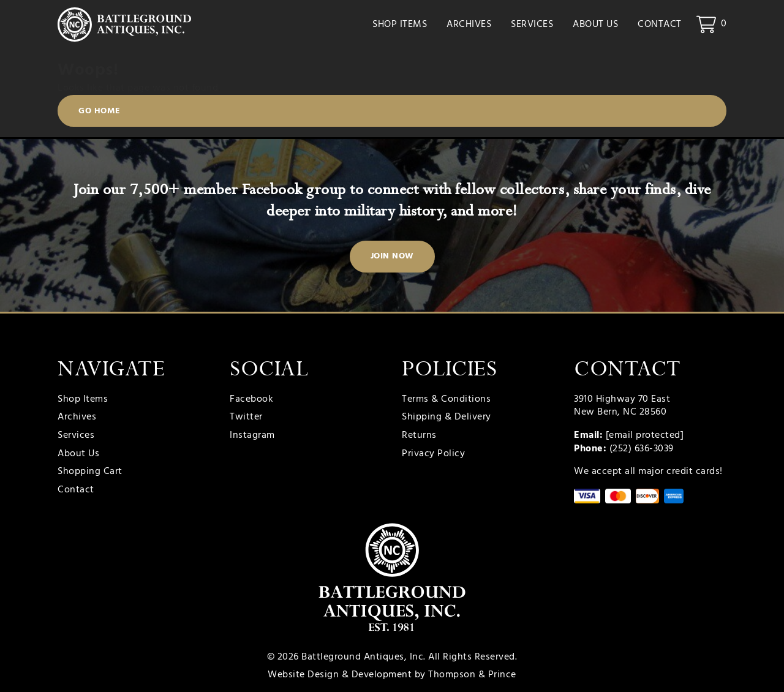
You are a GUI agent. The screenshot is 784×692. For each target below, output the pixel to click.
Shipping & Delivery (447, 418)
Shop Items (400, 24)
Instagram (252, 436)
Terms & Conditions (446, 400)
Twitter (246, 418)
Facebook (251, 400)
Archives (469, 24)
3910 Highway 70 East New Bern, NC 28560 (622, 406)
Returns (419, 436)
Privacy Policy (433, 454)
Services (532, 24)
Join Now (392, 256)
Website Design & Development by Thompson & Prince (392, 675)
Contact (660, 24)
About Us (595, 24)
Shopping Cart (90, 472)
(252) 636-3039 (642, 449)
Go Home (100, 111)
